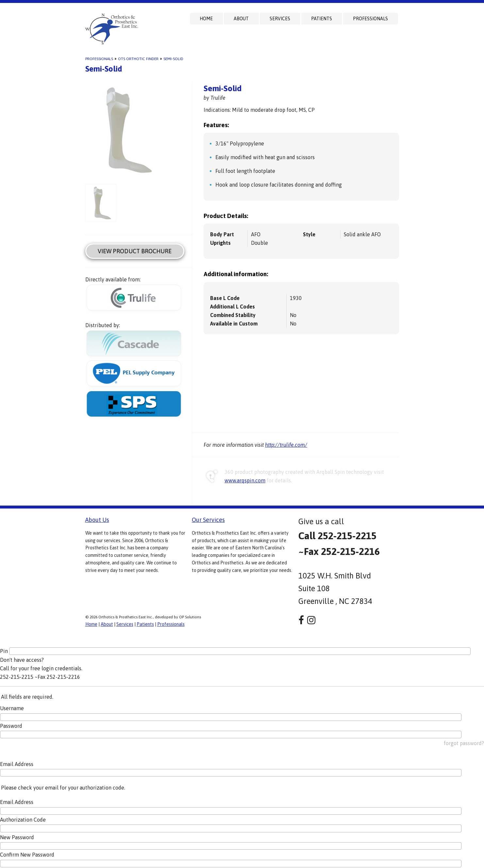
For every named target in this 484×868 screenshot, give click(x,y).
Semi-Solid (173, 59)
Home (206, 19)
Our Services (208, 520)
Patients (322, 19)
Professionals (370, 19)
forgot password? (464, 743)
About (241, 19)
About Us (97, 520)
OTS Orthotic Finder (138, 59)
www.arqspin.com (245, 480)
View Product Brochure (135, 251)
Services (280, 19)
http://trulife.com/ (286, 445)
